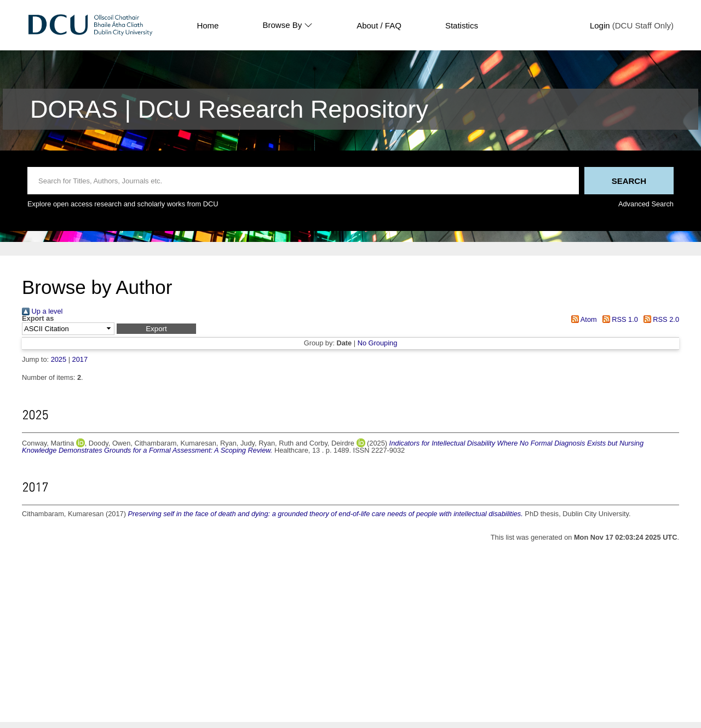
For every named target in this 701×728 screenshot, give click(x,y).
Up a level (42, 311)
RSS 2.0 (659, 319)
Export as (38, 319)
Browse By (288, 25)
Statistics (462, 25)
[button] (156, 329)
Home (208, 25)
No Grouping (378, 343)
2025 (59, 359)
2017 (80, 359)
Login (600, 25)
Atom (582, 319)
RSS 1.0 (618, 319)
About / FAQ (379, 25)
